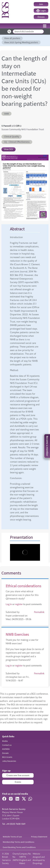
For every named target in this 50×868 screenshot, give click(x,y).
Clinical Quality (12, 137)
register (19, 604)
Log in (9, 604)
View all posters (12, 38)
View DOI (8, 149)
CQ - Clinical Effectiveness (17, 142)
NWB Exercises (17, 634)
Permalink (39, 612)
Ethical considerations (23, 586)
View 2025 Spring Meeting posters (21, 42)
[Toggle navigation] (45, 26)
